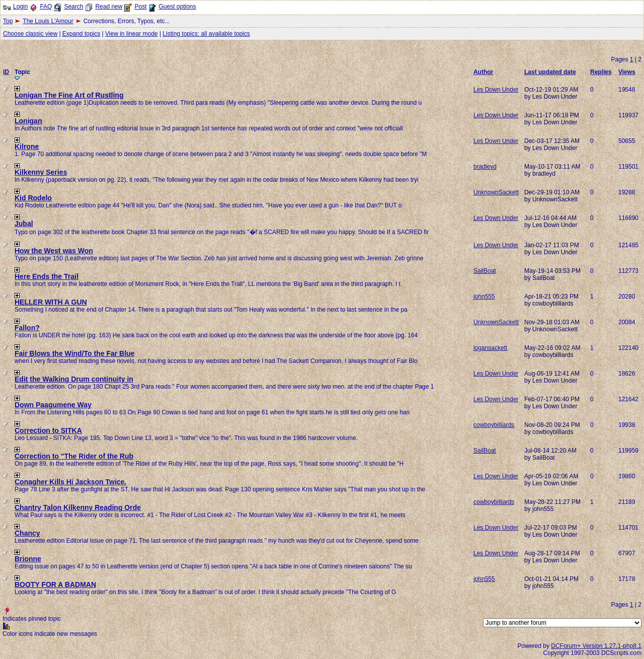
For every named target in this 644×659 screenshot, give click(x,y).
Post (140, 7)
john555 (484, 297)
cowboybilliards (494, 425)
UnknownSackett (496, 192)
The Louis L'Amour (48, 21)
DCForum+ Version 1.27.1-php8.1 (596, 646)
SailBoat (485, 271)
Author (483, 72)
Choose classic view (30, 34)
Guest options (177, 7)
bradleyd (485, 167)
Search (73, 7)
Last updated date (550, 72)
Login (20, 7)
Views (627, 72)
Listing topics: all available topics (206, 34)
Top (8, 21)
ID (6, 72)
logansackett (490, 348)
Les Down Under (496, 90)
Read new (109, 7)
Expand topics (81, 34)
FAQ (46, 7)
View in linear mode (132, 34)
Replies (601, 72)
